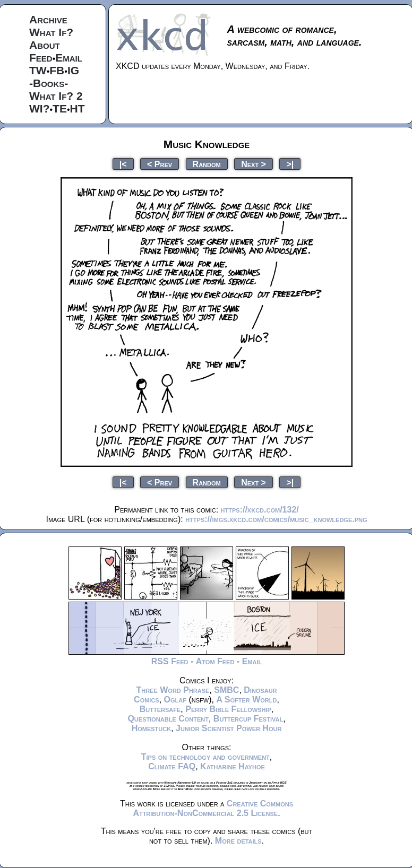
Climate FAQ (172, 766)
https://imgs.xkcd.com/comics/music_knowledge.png (276, 519)
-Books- (49, 83)
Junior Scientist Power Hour (229, 728)
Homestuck (152, 728)
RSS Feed (170, 661)
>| (290, 164)
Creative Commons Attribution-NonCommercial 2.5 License (213, 808)
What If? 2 (56, 96)
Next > (254, 164)
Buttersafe (160, 709)
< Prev (160, 164)
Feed (41, 58)
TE (60, 108)
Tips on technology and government (205, 757)
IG (73, 70)
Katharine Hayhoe (233, 766)
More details (238, 841)
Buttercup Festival (248, 719)
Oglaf (175, 700)
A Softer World (246, 700)
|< (123, 164)
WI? (39, 108)
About (45, 45)
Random (207, 164)
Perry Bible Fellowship (228, 709)
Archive (48, 19)
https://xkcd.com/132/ (260, 510)
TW (38, 70)
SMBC (226, 690)
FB (57, 70)
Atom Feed (215, 661)
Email (69, 58)
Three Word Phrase (173, 690)
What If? (51, 32)
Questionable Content (168, 719)
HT (78, 108)
